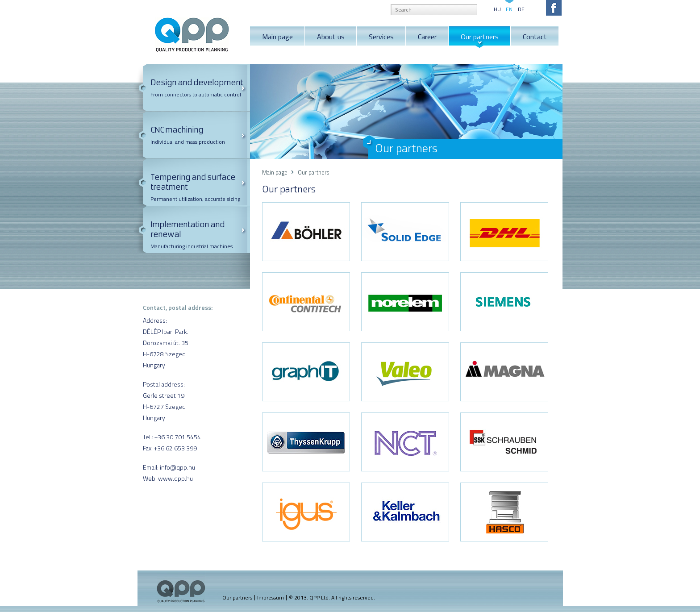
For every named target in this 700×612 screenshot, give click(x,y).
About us (331, 37)
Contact (535, 37)
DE (521, 8)
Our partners (480, 37)
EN (509, 8)
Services (381, 37)
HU (497, 8)
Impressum (271, 597)
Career (427, 37)
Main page (277, 37)
